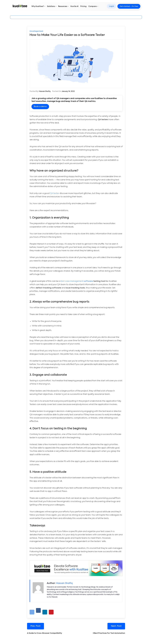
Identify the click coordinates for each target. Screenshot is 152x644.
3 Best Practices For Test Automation (109, 633)
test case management (72, 281)
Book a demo (40, 107)
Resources (63, 7)
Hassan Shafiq (45, 91)
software (88, 281)
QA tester (54, 193)
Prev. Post (36, 626)
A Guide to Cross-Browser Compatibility (45, 633)
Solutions (51, 7)
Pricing (83, 7)
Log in (111, 7)
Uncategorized (36, 31)
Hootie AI (74, 7)
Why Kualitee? (38, 7)
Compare (93, 7)
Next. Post (116, 626)
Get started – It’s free (129, 7)
